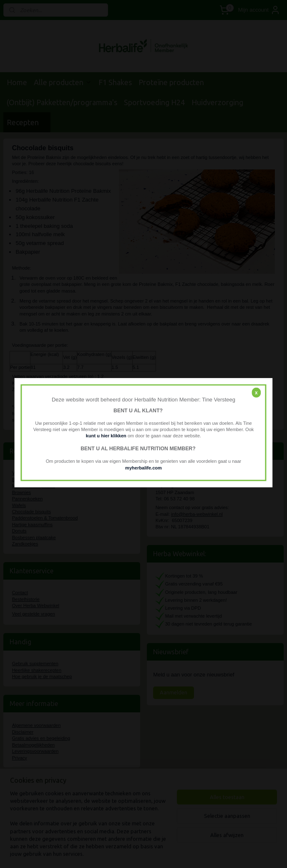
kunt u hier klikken (107, 436)
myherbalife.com (143, 467)
